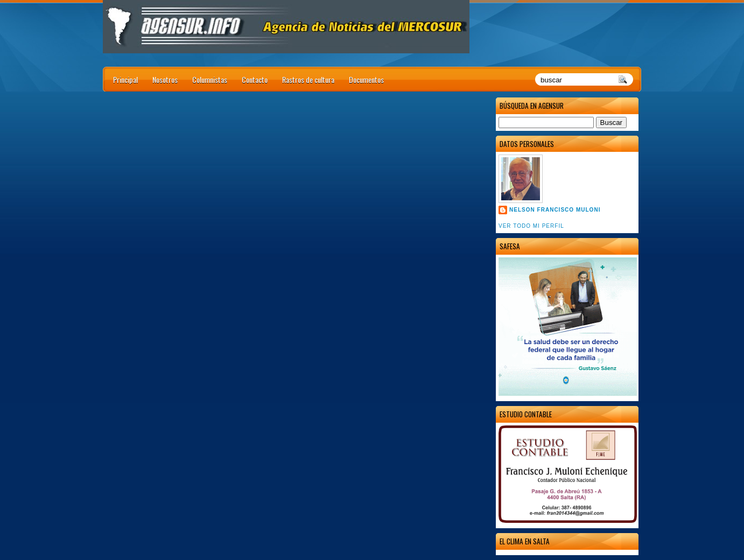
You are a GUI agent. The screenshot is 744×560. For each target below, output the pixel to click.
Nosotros (165, 79)
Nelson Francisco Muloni (555, 210)
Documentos (366, 79)
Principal (125, 79)
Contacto (255, 79)
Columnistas (210, 79)
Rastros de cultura (308, 79)
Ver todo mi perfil (531, 226)
